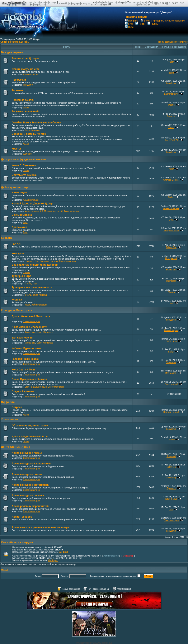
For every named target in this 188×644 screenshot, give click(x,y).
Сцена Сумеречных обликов (29, 379)
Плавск (171, 440)
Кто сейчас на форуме (17, 543)
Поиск (140, 24)
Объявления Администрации (30, 426)
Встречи (17, 407)
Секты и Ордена (22, 215)
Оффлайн (8, 402)
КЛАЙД (28, 284)
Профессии (19, 80)
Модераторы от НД (53, 211)
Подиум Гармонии (23, 392)
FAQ (129, 24)
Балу (171, 303)
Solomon (171, 116)
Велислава (171, 270)
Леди (35, 284)
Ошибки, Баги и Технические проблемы (36, 123)
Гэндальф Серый (38, 387)
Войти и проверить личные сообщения (163, 21)
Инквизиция (19, 192)
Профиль (132, 21)
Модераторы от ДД (34, 211)
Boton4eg (171, 467)
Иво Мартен (171, 373)
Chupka (171, 292)
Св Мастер (171, 478)
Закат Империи (40, 295)
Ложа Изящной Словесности (29, 327)
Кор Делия (28, 85)
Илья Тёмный (171, 384)
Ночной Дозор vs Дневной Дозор (32, 204)
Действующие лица (15, 187)
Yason (171, 62)
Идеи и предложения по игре (30, 436)
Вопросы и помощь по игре (29, 134)
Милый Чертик (171, 330)
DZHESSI (63, 552)
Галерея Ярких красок (25, 359)
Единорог (28, 154)
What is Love (171, 499)
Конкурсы (18, 254)
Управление (10, 420)
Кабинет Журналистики (26, 348)
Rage (171, 73)
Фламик (171, 105)
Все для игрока (12, 52)
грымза (26, 272)
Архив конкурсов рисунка (28, 496)
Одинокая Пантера (49, 261)
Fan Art (16, 244)
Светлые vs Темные (24, 175)
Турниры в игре (21, 276)
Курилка (17, 300)
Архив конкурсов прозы (27, 453)
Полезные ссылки (23, 100)
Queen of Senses (171, 209)
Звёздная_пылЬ (171, 231)
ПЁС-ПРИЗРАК (171, 140)
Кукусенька (30, 332)
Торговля (17, 90)
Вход (129, 27)
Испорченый (171, 258)
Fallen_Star (171, 247)
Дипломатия (19, 227)
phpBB (88, 643)
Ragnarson (171, 281)
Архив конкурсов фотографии (30, 485)
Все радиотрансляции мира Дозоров (35, 265)
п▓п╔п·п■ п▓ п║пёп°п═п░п (169, 3)
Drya (25, 222)
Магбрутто (53, 560)
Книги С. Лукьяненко (25, 165)
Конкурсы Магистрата (17, 310)
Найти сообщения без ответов (173, 42)
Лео (37, 261)
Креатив (7, 238)
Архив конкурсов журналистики (32, 464)
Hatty (171, 169)
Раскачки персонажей (25, 111)
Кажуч (171, 352)
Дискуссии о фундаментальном (24, 159)
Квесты (16, 149)
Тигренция (171, 362)
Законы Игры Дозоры (25, 58)
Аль (171, 510)
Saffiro (171, 197)
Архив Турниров (22, 517)
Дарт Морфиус (171, 94)
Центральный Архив (16, 447)
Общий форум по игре (26, 69)
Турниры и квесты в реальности (32, 287)
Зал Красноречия (22, 338)
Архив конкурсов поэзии (27, 474)
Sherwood (171, 456)
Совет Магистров (67, 261)
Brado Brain (171, 341)
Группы (153, 24)
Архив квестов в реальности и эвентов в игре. (41, 527)
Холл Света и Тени (23, 370)
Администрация (31, 74)
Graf (27, 387)
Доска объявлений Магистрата (31, 316)
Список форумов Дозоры (15, 42)
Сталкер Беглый (171, 180)
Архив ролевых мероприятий (30, 506)
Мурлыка (36, 130)
